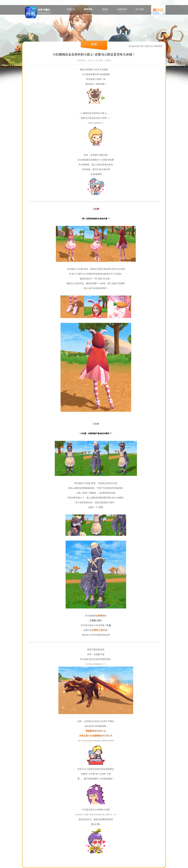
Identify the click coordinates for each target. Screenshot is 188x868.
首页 (142, 46)
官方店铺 (140, 9)
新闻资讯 (88, 10)
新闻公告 (149, 46)
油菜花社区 (122, 10)
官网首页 (71, 10)
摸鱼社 (105, 10)
